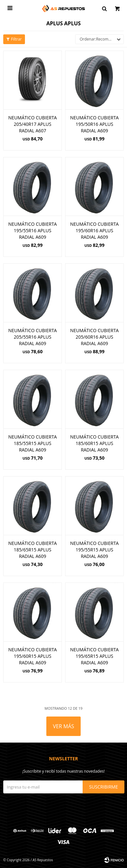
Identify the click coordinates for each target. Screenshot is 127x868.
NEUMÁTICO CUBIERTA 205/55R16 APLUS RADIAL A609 (33, 337)
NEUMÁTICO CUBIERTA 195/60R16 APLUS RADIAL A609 (95, 230)
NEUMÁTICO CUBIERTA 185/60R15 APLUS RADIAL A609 (95, 443)
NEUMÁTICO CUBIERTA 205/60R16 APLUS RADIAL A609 (95, 337)
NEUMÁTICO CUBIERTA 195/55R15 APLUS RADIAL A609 (95, 550)
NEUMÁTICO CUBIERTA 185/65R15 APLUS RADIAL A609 (33, 550)
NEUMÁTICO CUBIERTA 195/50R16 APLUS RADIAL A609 (95, 124)
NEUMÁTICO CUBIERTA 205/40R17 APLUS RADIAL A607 (33, 124)
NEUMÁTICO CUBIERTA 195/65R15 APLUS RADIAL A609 (95, 656)
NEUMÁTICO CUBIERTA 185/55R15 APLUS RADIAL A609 (33, 443)
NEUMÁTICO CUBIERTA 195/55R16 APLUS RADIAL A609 (33, 230)
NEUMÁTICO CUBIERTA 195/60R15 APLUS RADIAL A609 (33, 656)
